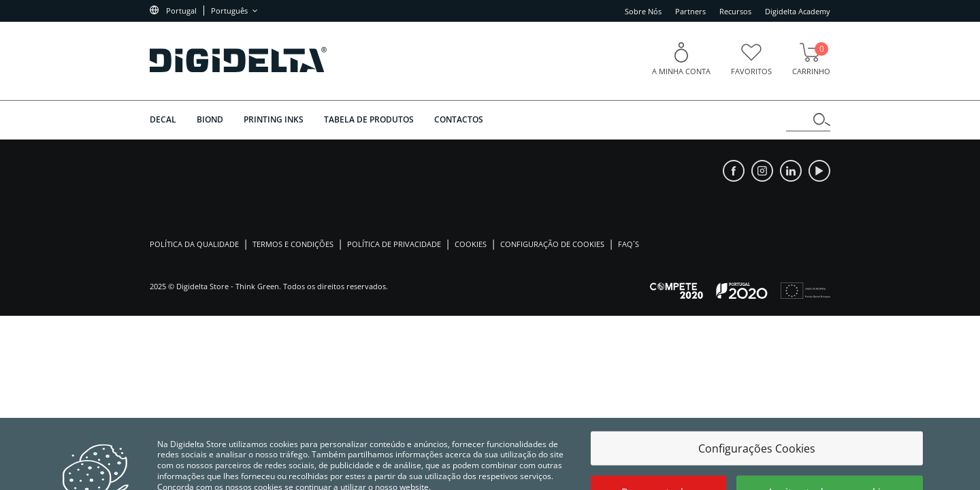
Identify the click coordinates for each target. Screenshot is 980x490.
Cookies (471, 244)
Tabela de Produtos (369, 119)
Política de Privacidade (394, 244)
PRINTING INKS (274, 119)
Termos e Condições (293, 244)
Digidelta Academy (798, 11)
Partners (690, 11)
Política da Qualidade (194, 244)
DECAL (163, 119)
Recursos (735, 11)
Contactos (459, 119)
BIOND (210, 119)
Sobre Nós (643, 11)
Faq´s (628, 244)
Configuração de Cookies (552, 244)
